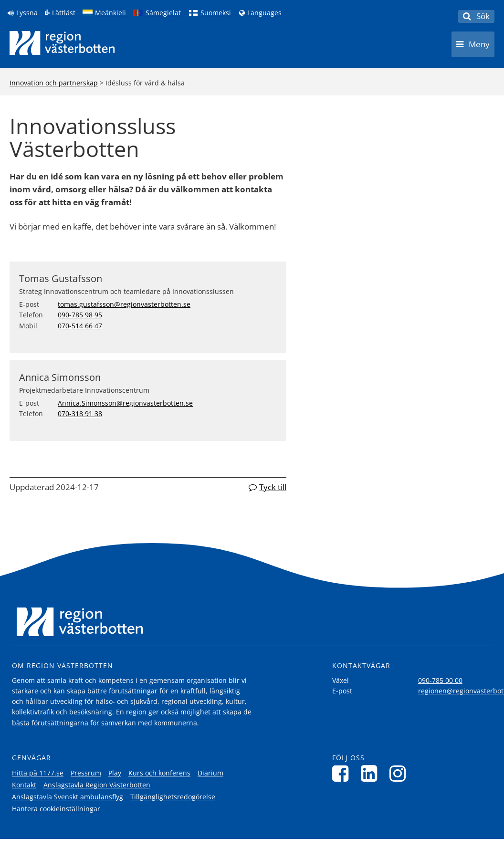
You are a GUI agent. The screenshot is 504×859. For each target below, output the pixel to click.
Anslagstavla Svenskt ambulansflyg (68, 797)
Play (115, 773)
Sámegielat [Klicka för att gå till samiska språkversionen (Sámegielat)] (163, 13)
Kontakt (24, 785)
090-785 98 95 (80, 315)
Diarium (210, 773)
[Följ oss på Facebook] (343, 773)
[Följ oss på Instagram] (400, 773)
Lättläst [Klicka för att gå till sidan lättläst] (64, 13)
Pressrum (86, 773)
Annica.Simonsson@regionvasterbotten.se (125, 403)
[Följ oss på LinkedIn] (372, 773)
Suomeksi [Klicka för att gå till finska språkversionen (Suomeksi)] (216, 13)
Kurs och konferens (159, 773)
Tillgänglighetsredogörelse (173, 797)
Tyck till (273, 487)
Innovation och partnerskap (54, 83)
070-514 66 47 (80, 326)
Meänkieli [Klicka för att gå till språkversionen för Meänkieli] (110, 13)
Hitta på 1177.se (38, 773)
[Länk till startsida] (62, 43)
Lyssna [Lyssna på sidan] (27, 13)
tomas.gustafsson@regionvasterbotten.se (124, 304)
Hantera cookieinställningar (56, 809)
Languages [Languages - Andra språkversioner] (264, 13)
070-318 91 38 (80, 414)
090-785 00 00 (440, 680)
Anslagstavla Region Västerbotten (97, 785)
